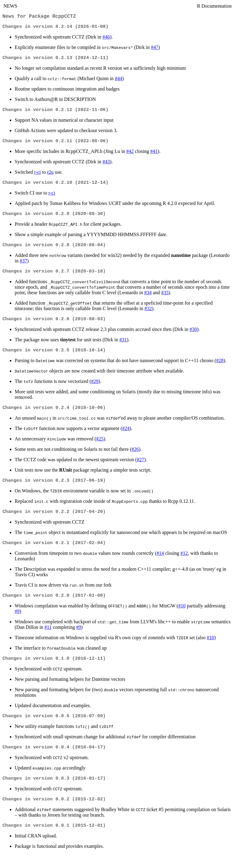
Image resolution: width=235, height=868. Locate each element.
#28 (220, 368)
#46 (106, 39)
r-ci (38, 176)
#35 (165, 299)
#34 (148, 299)
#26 (135, 457)
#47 (155, 49)
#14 (160, 563)
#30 (193, 336)
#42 (130, 155)
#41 (154, 155)
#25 (100, 447)
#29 (95, 389)
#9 (17, 622)
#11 (48, 638)
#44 (118, 81)
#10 (182, 616)
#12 (184, 563)
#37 (23, 266)
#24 (126, 436)
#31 (123, 346)
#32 (148, 315)
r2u (50, 176)
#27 (140, 467)
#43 (106, 165)
